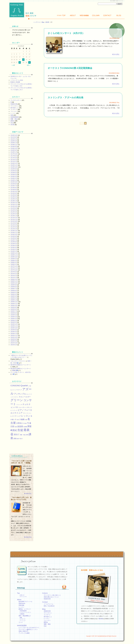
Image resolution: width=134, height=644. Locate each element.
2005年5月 (14, 315)
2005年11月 (14, 304)
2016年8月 (14, 171)
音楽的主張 (14, 104)
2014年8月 (14, 189)
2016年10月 (14, 167)
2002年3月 (14, 341)
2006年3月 (14, 296)
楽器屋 (20, 426)
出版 (26, 420)
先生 (18, 420)
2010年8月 (14, 238)
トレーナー (14, 111)
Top (61, 15)
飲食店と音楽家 (15, 82)
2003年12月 (14, 324)
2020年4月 (14, 141)
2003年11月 (14, 326)
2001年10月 (14, 343)
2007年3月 (14, 274)
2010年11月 (14, 233)
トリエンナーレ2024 (17, 80)
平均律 (25, 423)
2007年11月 (14, 268)
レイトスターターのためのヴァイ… (30, 628)
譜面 (15, 438)
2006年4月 (14, 294)
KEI (13, 374)
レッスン (13, 113)
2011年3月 (14, 227)
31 (29, 62)
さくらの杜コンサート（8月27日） (66, 33)
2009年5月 (14, 259)
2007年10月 (14, 270)
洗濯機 (25, 427)
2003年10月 (14, 328)
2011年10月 (14, 221)
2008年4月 (14, 261)
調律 (27, 435)
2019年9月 (14, 146)
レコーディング (16, 416)
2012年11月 (14, 204)
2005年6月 (14, 313)
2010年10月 (14, 234)
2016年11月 (14, 165)
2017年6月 (14, 156)
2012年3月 (14, 214)
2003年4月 (14, 332)
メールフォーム (49, 604)
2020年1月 (14, 143)
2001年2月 (14, 345)
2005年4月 (14, 317)
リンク (21, 622)
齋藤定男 (15, 370)
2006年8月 (14, 287)
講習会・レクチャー (25, 609)
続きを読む (116, 54)
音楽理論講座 (23, 611)
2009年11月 (14, 255)
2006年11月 (14, 281)
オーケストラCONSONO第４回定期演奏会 (70, 68)
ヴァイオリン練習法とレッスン (28, 629)
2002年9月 (14, 339)
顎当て (21, 439)
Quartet (24, 385)
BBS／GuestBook (49, 606)
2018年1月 (14, 152)
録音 (18, 439)
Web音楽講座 (22, 625)
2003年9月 (14, 330)
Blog (119, 15)
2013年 (47, 22)
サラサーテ (23, 619)
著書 (21, 617)
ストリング (23, 621)
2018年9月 (14, 150)
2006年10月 (14, 283)
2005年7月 (14, 311)
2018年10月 (14, 148)
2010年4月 (14, 246)
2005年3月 (14, 319)
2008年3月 (14, 262)
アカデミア (19, 390)
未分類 (13, 125)
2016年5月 (14, 175)
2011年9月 (14, 223)
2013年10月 (14, 191)
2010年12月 (14, 231)
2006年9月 (14, 285)
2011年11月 (14, 219)
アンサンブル (20, 394)
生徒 (20, 430)
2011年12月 (14, 218)
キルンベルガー (25, 397)
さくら (14, 390)
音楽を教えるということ (51, 597)
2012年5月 (14, 210)
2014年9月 (14, 188)
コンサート (14, 110)
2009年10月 (14, 257)
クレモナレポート (16, 100)
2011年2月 (14, 229)
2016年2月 (14, 178)
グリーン (17, 400)
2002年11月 (14, 335)
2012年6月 (14, 208)
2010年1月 (14, 251)
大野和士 (19, 423)
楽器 (12, 115)
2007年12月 (14, 266)
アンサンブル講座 (24, 633)
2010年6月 (14, 242)
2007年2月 (14, 276)
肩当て (17, 435)
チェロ (25, 404)
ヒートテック (14, 410)
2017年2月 (14, 160)
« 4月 (13, 65)
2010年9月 (14, 236)
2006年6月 (14, 290)
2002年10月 (14, 337)
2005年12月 (14, 302)
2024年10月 (14, 135)
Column (96, 15)
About (73, 15)
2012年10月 (14, 206)
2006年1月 (14, 300)
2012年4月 (14, 212)
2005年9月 (14, 307)
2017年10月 (14, 154)
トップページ (37, 22)
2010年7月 (14, 240)
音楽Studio (22, 603)
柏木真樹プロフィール (25, 602)
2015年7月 (14, 186)
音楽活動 (21, 605)
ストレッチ (19, 405)
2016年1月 (14, 180)
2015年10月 (14, 182)
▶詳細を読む (28, 494)
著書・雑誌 (14, 119)
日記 (12, 123)
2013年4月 (14, 197)
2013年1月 (14, 201)
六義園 (22, 419)
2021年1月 (14, 139)
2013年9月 (14, 193)
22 (23, 60)
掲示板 (101, 619)
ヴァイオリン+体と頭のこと (52, 595)
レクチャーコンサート (25, 612)
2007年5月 (14, 272)
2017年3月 (14, 158)
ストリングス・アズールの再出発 (66, 98)
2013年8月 (14, 195)
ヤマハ (25, 413)
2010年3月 (14, 247)
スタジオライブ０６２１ (18, 361)
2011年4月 (14, 225)
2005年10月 (14, 305)
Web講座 (84, 15)
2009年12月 (14, 253)
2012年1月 (14, 216)
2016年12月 (14, 163)
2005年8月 (14, 309)
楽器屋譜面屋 (15, 117)
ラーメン (29, 413)
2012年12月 (14, 203)
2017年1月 (14, 161)
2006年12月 (14, 279)
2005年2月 (14, 320)
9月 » (29, 65)
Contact (107, 15)
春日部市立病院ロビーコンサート (21, 365)
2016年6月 (14, 173)
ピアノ (21, 410)
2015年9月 (14, 184)
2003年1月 (14, 334)
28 (20, 62)
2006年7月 (14, 289)
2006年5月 (14, 292)
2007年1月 (14, 277)
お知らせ (22, 595)
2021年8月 (14, 137)
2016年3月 (14, 176)
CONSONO (15, 386)
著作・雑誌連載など (25, 616)
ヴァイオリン (15, 106)
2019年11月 (14, 145)
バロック (29, 407)
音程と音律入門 (23, 631)
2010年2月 (14, 249)
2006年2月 (14, 298)
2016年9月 (14, 169)
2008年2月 (14, 264)
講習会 (13, 121)
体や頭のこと (15, 108)
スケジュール (23, 597)
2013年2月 (14, 199)
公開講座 (22, 614)
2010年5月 (14, 244)
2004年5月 (14, 322)
